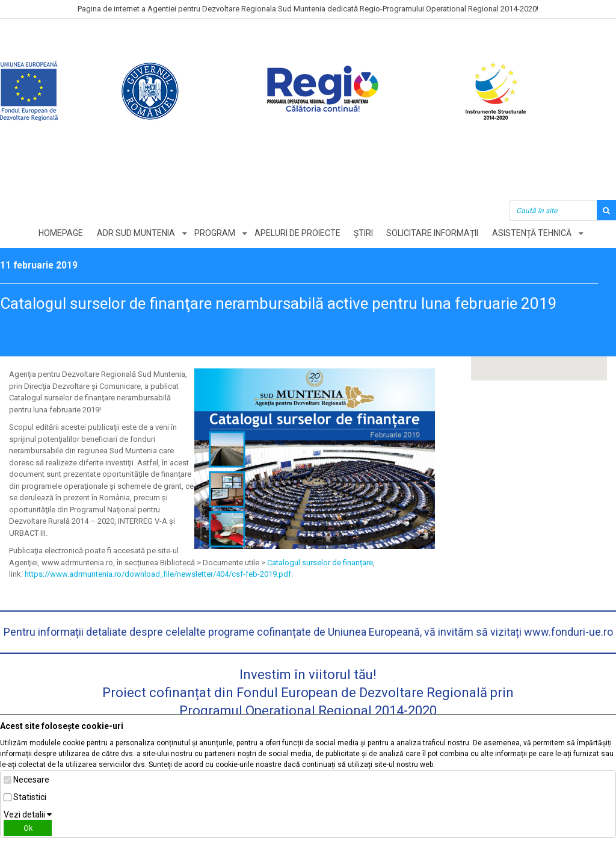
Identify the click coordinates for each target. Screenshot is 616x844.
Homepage (60, 233)
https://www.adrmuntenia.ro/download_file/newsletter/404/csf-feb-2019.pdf (158, 574)
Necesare (31, 780)
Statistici (30, 797)
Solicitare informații (433, 233)
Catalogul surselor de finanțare (320, 563)
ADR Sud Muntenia (135, 233)
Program (214, 233)
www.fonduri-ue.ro (568, 632)
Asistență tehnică (533, 233)
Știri (364, 233)
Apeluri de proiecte (297, 233)
